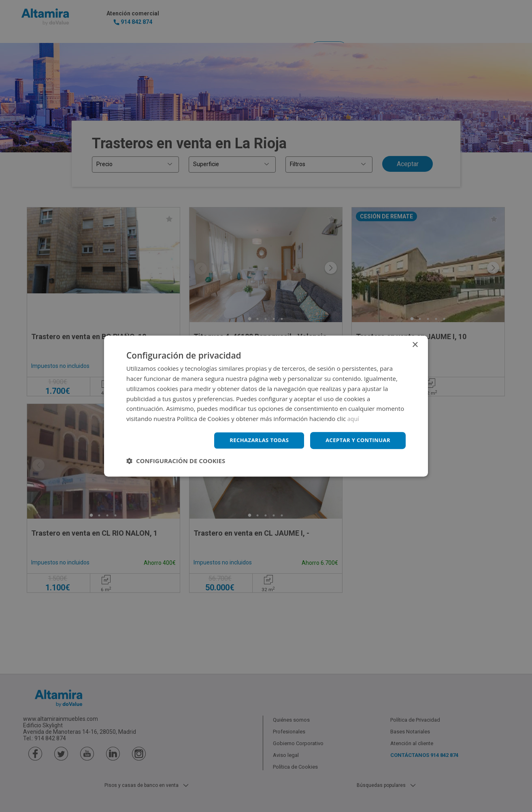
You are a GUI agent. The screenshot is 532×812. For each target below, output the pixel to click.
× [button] (415, 345)
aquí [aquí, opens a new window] (354, 418)
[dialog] (266, 406)
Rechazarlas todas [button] (253, 440)
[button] (176, 461)
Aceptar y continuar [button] (356, 440)
